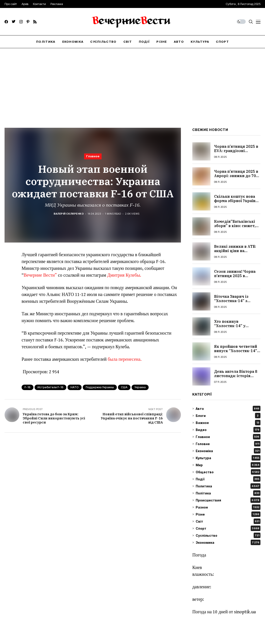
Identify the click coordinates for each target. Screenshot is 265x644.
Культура (228, 458)
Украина (140, 387)
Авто (228, 408)
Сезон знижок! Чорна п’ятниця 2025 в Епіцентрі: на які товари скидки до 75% (236, 278)
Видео (228, 430)
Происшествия (228, 500)
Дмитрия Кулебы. (124, 275)
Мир (228, 465)
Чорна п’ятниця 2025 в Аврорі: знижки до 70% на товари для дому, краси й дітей (237, 178)
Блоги (228, 416)
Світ (228, 521)
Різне (228, 514)
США (124, 387)
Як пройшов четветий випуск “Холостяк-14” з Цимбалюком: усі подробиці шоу (237, 353)
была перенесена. (125, 360)
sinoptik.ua (245, 612)
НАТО (75, 387)
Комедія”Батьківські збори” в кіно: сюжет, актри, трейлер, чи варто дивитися (235, 228)
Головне (228, 444)
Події (228, 479)
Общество (228, 472)
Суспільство (228, 535)
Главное (93, 156)
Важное (228, 423)
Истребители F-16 (50, 387)
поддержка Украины (100, 387)
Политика (228, 486)
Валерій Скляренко (69, 214)
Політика (228, 493)
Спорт (228, 528)
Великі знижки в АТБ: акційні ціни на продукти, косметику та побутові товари (235, 253)
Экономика (228, 542)
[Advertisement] (132, 82)
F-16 (27, 387)
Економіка (228, 451)
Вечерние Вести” (40, 275)
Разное (228, 507)
